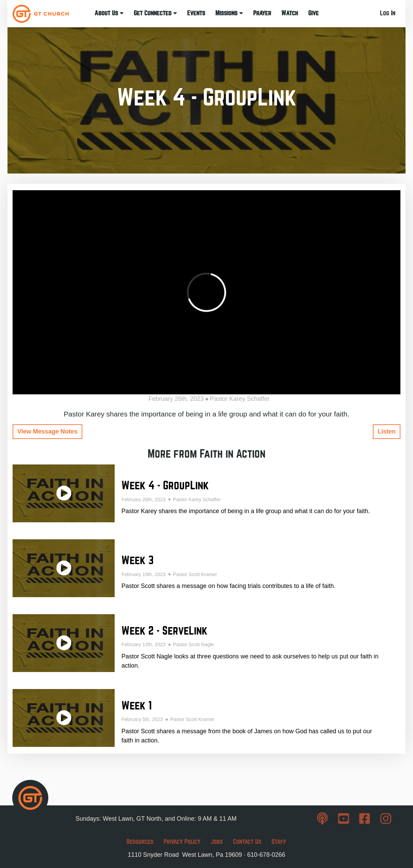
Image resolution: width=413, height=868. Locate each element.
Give (313, 13)
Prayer (262, 13)
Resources (140, 842)
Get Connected (155, 13)
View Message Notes (47, 431)
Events (196, 13)
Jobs (217, 842)
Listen (387, 431)
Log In (388, 13)
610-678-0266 (266, 855)
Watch (290, 13)
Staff (279, 842)
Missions (229, 13)
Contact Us (247, 842)
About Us (109, 13)
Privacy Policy (182, 842)
